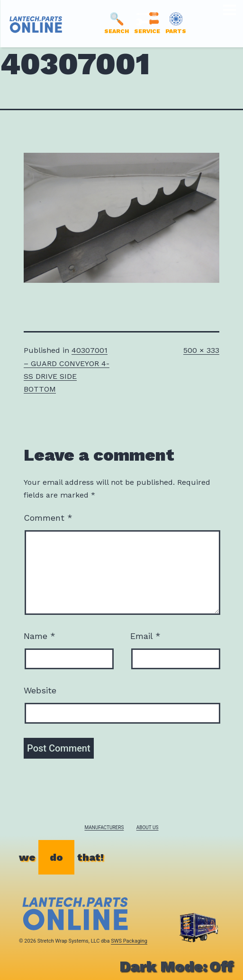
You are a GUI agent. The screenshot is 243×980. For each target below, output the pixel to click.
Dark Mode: (176, 966)
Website (40, 690)
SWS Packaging (129, 941)
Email (145, 636)
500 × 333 (201, 350)
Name (40, 636)
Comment (48, 518)
